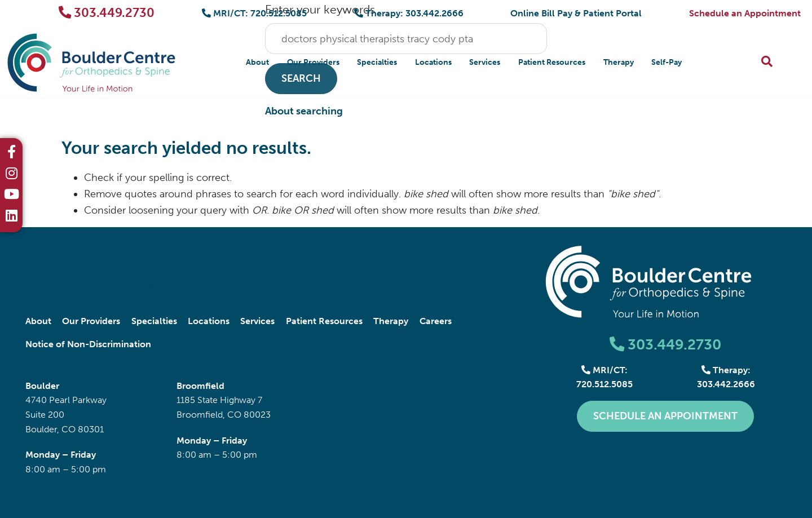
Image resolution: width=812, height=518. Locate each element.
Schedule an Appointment (745, 13)
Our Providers (313, 62)
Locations (433, 62)
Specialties (377, 62)
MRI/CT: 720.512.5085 (254, 13)
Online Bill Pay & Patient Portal (576, 13)
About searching (304, 111)
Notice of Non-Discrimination (88, 344)
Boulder (42, 386)
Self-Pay (667, 62)
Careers (436, 321)
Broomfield (200, 386)
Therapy (619, 62)
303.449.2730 (107, 13)
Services (485, 62)
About (257, 62)
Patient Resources (552, 62)
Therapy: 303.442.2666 (409, 13)
